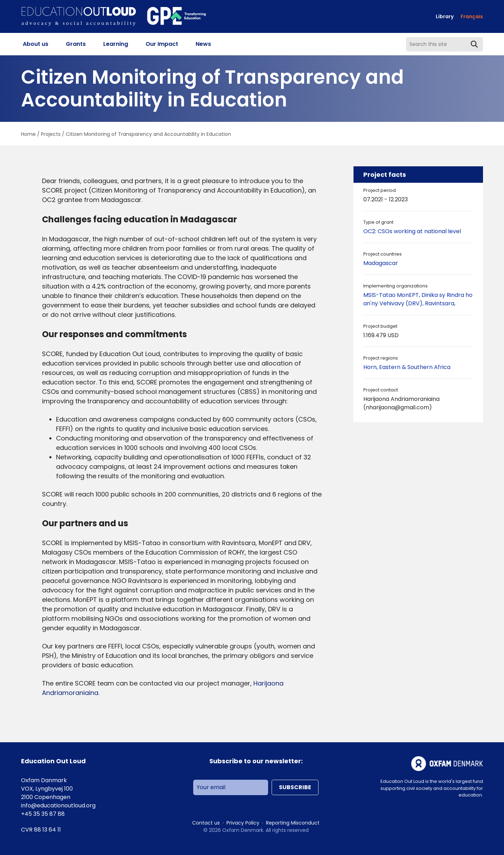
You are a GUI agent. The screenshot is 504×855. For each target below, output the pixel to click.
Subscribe (295, 787)
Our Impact (162, 44)
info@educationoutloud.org (58, 805)
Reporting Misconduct (293, 823)
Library (445, 16)
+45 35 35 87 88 (43, 814)
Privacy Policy (243, 823)
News (203, 44)
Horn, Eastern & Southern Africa (407, 367)
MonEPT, (409, 295)
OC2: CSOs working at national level (412, 231)
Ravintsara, (440, 303)
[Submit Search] (474, 44)
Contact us (206, 823)
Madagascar (381, 263)
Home (28, 134)
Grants (76, 44)
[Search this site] (444, 44)
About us (36, 44)
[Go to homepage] (114, 17)
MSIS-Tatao (380, 295)
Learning (116, 44)
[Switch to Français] (472, 17)
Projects (51, 134)
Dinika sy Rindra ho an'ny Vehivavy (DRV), (418, 299)
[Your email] (231, 787)
